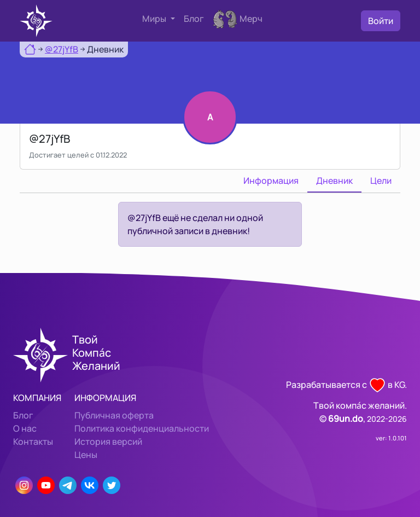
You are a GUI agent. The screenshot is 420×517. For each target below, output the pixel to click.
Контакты (33, 442)
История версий (108, 442)
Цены (86, 455)
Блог (194, 19)
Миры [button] (155, 19)
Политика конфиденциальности (142, 428)
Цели (381, 181)
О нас (25, 428)
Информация (271, 181)
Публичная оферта (114, 415)
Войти (381, 21)
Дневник (334, 181)
